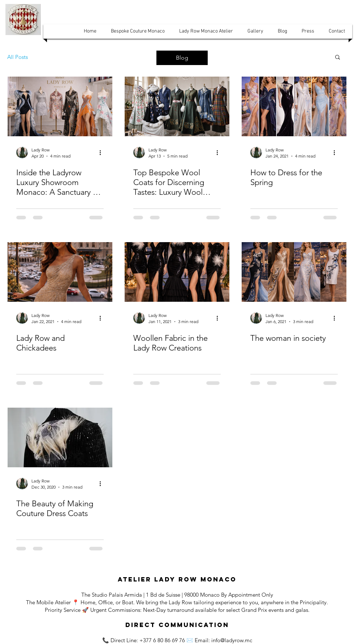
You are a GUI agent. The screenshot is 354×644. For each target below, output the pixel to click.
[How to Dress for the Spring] (294, 106)
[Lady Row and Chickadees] (60, 272)
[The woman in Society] (294, 272)
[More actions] (103, 153)
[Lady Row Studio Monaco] (60, 106)
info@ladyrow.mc (232, 640)
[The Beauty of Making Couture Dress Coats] (60, 437)
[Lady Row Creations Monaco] (177, 272)
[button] (90, 31)
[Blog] (182, 58)
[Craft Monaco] (177, 106)
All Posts (18, 57)
